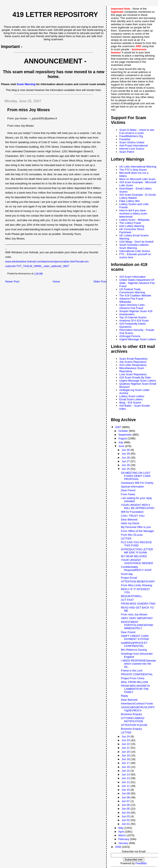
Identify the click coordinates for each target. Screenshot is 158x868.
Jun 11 (126, 786)
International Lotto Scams (135, 251)
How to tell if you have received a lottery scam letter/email (133, 214)
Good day (127, 574)
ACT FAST (127, 600)
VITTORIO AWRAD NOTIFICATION (133, 720)
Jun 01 (126, 824)
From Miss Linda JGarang (137, 585)
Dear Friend (128, 490)
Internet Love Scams (132, 149)
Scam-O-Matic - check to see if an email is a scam (137, 131)
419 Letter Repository (55, 15)
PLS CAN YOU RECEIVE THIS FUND (136, 544)
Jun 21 (126, 748)
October (124, 431)
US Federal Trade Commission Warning (132, 291)
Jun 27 (126, 461)
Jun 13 (126, 778)
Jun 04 (126, 813)
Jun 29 (126, 454)
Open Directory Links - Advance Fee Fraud (133, 306)
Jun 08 (126, 797)
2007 (119, 427)
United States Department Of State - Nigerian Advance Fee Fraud (137, 283)
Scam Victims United (132, 142)
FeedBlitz (141, 863)
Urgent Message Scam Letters (138, 339)
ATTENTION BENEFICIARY (138, 581)
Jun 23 (126, 740)
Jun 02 (126, 820)
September (125, 435)
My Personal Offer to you (136, 527)
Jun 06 (126, 805)
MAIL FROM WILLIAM (134, 682)
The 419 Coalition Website (135, 295)
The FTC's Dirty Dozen (133, 170)
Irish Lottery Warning (132, 226)
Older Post (100, 282)
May (121, 828)
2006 (119, 847)
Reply (124, 696)
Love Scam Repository (133, 374)
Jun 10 (126, 790)
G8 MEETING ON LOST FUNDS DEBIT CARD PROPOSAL (136, 476)
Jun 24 (126, 736)
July (121, 442)
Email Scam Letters (131, 399)
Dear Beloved (129, 520)
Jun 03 (126, 816)
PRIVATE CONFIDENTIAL (137, 674)
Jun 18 (126, 759)
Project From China (133, 678)
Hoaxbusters (127, 314)
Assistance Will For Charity (137, 483)
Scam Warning (26, 84)
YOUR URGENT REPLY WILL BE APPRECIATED (138, 506)
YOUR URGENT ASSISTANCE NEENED (137, 562)
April (121, 832)
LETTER (126, 539)
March (123, 835)
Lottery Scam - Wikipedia (134, 220)
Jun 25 (126, 469)
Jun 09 (126, 793)
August (123, 438)
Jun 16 (126, 767)
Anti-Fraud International (133, 146)
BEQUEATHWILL (131, 596)
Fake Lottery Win (129, 201)
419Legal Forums (130, 336)
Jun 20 (126, 752)
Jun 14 (126, 774)
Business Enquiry (131, 714)
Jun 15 (126, 771)
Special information (132, 487)
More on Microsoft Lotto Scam (137, 179)
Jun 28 (126, 458)
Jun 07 (126, 801)
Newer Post (12, 282)
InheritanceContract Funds (137, 704)
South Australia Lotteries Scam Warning (134, 246)
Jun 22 (126, 744)
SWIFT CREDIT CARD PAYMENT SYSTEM (135, 637)
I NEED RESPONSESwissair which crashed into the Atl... (138, 664)
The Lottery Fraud (130, 223)
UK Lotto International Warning (138, 167)
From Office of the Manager (137, 531)
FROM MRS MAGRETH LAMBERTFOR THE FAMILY (135, 689)
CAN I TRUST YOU (133, 516)
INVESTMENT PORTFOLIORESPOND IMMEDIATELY (137, 625)
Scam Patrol (127, 152)
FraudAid (125, 139)
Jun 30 (126, 450)
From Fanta (128, 494)
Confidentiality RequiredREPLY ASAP (136, 568)
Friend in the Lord (131, 671)
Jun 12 (126, 782)
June (122, 446)
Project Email (129, 578)
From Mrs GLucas (132, 535)
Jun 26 (126, 465)
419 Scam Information (132, 277)
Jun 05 (126, 809)
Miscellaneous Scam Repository (132, 370)
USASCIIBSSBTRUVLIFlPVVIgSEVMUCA (138, 709)
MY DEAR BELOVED (134, 556)
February (124, 839)
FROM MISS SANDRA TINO (138, 604)
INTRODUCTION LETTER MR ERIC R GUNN (137, 551)
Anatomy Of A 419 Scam (134, 321)
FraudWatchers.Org (131, 136)
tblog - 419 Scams (130, 403)
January (124, 843)
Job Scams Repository (133, 362)
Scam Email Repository (133, 359)
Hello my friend (130, 523)
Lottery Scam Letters (132, 396)
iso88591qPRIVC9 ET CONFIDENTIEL (134, 644)
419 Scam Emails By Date (135, 377)
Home (56, 282)
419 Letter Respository (133, 365)
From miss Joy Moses (134, 614)
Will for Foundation (132, 512)
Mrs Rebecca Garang (134, 650)
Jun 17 (126, 763)
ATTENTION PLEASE (134, 725)
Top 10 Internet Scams (133, 317)
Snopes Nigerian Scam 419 (136, 311)
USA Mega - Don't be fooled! (136, 242)
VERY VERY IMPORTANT (137, 618)
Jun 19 (126, 755)
